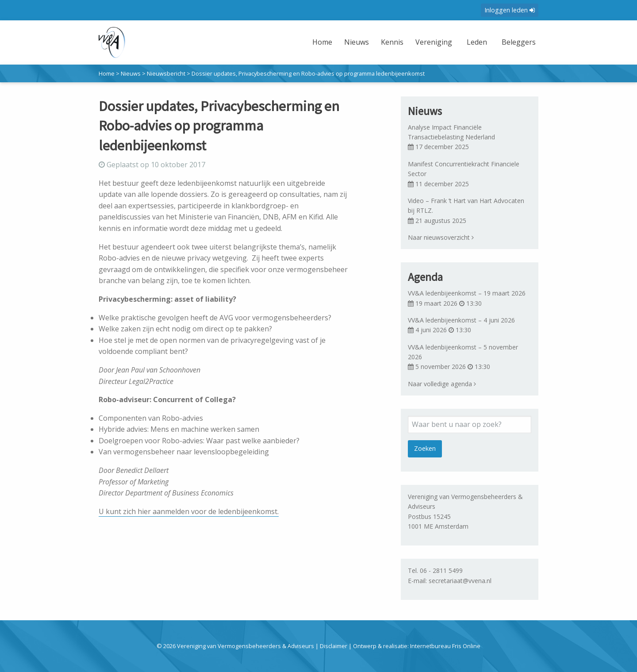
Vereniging (431, 42)
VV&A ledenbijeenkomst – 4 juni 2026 (461, 320)
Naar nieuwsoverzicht (441, 237)
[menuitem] (320, 48)
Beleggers (517, 42)
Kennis (389, 42)
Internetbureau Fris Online (445, 646)
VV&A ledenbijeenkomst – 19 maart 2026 (467, 293)
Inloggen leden (510, 10)
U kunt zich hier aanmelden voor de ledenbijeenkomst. (189, 511)
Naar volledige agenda (442, 384)
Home (319, 42)
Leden (475, 42)
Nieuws (353, 42)
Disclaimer (334, 646)
